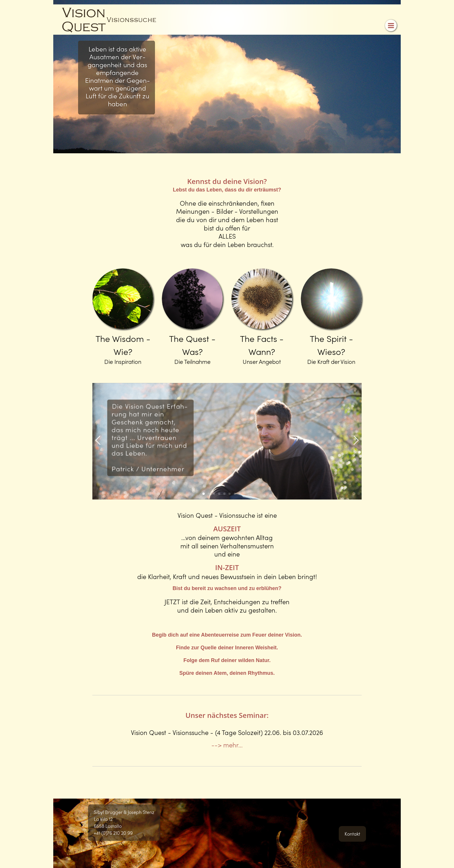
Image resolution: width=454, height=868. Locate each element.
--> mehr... (227, 745)
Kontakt (352, 834)
